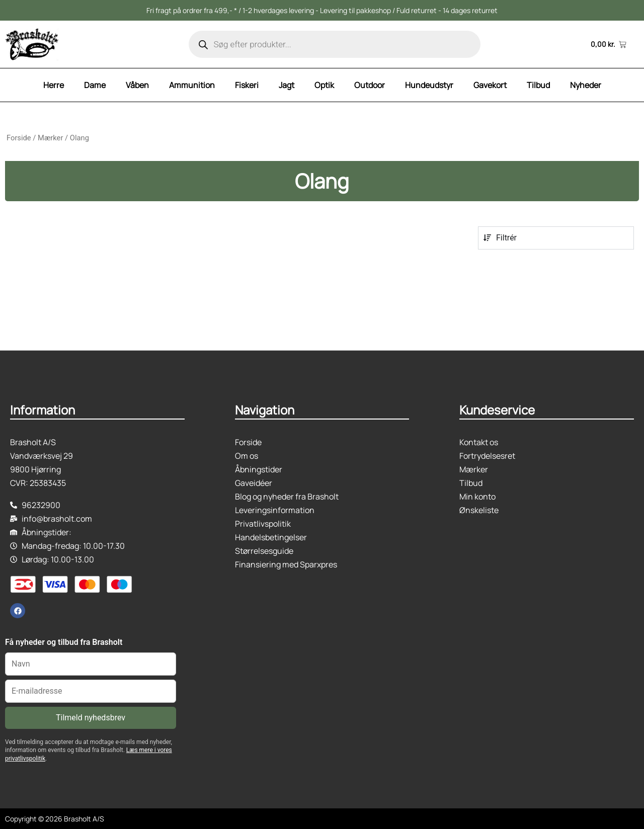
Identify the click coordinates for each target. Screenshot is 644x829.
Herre (54, 85)
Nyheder (586, 85)
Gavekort (490, 85)
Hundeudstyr (429, 85)
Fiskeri (247, 85)
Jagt (287, 85)
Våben (137, 85)
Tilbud (538, 85)
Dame (95, 85)
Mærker (50, 138)
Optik (324, 85)
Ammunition (192, 85)
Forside (19, 138)
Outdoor (370, 85)
